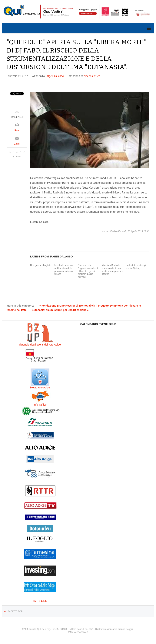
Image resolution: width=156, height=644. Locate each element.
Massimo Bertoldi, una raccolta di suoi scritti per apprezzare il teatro (112, 270)
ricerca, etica (92, 76)
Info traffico (40, 405)
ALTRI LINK (40, 601)
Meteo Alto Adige (40, 387)
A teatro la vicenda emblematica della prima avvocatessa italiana (63, 270)
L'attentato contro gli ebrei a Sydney (136, 267)
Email (17, 144)
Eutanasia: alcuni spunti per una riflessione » (60, 310)
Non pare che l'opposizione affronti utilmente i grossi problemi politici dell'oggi (88, 271)
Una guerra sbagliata (41, 265)
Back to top (15, 611)
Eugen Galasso (55, 76)
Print (17, 130)
